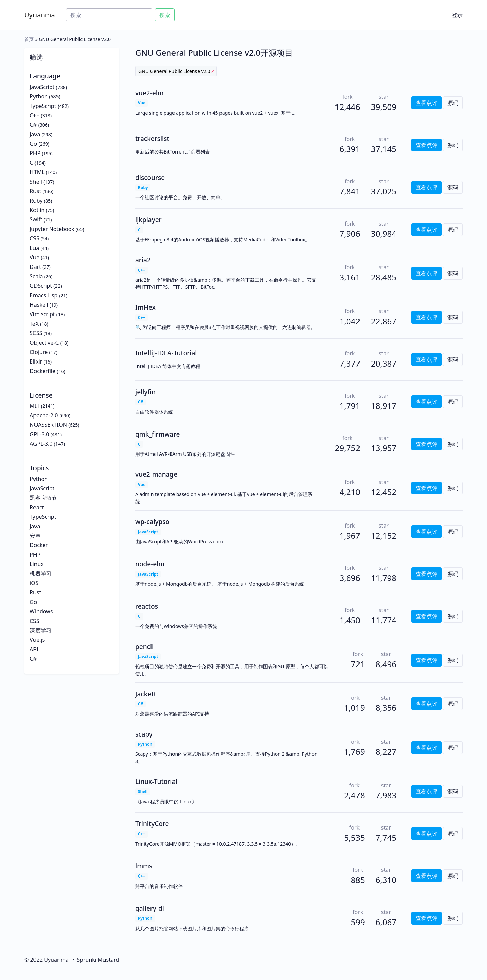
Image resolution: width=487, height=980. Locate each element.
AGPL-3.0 (41, 444)
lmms (144, 866)
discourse (150, 178)
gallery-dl (150, 908)
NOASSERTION (48, 425)
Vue (34, 257)
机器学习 (41, 574)
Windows (41, 611)
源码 (453, 103)
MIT (35, 406)
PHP (35, 153)
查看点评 (426, 103)
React (37, 507)
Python (39, 96)
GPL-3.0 (39, 434)
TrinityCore (152, 824)
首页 (29, 39)
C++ (34, 115)
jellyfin (145, 392)
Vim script (42, 314)
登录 (457, 15)
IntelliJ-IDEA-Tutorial (166, 353)
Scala (36, 276)
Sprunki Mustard (98, 960)
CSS (34, 238)
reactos (147, 606)
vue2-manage (156, 474)
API (34, 649)
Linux (37, 564)
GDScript (41, 286)
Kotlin (37, 210)
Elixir (36, 361)
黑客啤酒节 (43, 498)
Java (35, 134)
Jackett (146, 694)
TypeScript (43, 106)
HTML (37, 172)
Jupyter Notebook (52, 229)
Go (33, 144)
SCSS (36, 333)
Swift (36, 219)
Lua (34, 248)
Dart (35, 267)
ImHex (145, 307)
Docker (39, 545)
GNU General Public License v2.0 (176, 71)
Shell (36, 182)
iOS (34, 583)
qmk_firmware (157, 434)
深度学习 (41, 630)
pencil (144, 647)
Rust (35, 191)
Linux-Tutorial (156, 781)
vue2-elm (149, 93)
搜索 (165, 15)
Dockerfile (43, 371)
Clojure (39, 352)
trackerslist (152, 139)
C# (33, 125)
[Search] (109, 15)
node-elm (150, 564)
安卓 (35, 536)
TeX (34, 324)
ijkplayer (148, 220)
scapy (144, 734)
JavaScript (42, 87)
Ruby (36, 201)
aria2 (143, 260)
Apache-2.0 (44, 415)
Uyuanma (40, 15)
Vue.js (37, 640)
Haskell (39, 305)
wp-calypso (152, 522)
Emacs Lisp (44, 295)
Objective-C (44, 343)
